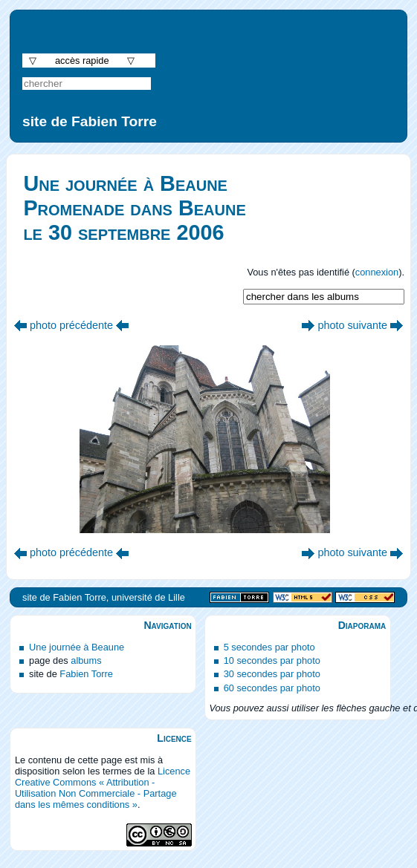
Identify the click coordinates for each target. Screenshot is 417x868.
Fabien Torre (86, 674)
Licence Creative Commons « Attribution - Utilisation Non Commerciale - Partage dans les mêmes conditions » (103, 788)
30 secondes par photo (272, 674)
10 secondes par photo (272, 660)
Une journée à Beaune (77, 647)
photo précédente (71, 325)
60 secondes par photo (272, 688)
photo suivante (352, 325)
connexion (377, 272)
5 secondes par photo (269, 647)
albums (86, 660)
